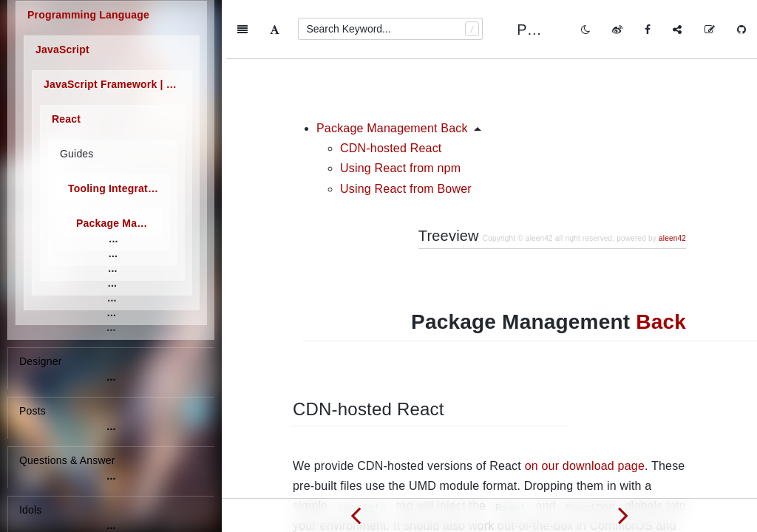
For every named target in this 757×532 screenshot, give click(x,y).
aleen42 (672, 179)
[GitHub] (741, 30)
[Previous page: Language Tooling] (356, 515)
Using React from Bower (406, 130)
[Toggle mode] (585, 30)
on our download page (585, 407)
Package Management (119, 224)
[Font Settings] (275, 30)
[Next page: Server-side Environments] (623, 515)
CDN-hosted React (391, 89)
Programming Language (88, 16)
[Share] (677, 30)
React (66, 120)
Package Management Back (392, 69)
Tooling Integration (116, 189)
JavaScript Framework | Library (118, 85)
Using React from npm (400, 109)
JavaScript (62, 50)
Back (661, 263)
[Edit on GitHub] (710, 30)
